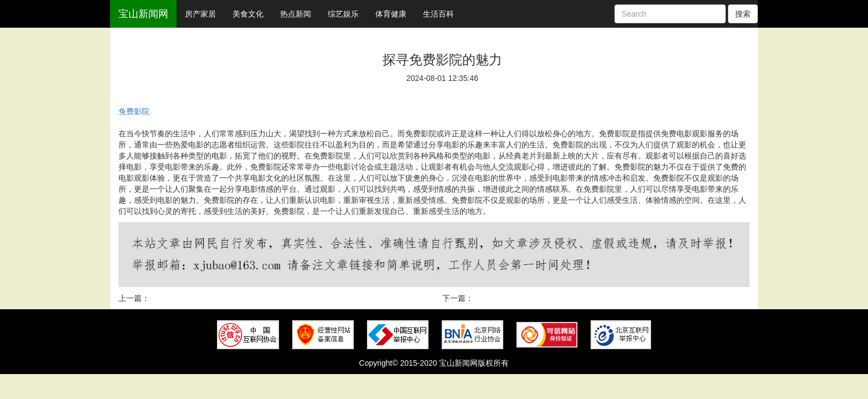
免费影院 (134, 111)
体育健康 (391, 14)
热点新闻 (296, 14)
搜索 (743, 14)
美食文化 (248, 14)
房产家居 (200, 14)
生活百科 (438, 14)
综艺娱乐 (343, 14)
